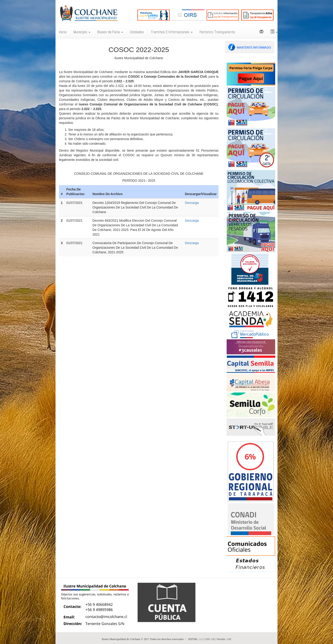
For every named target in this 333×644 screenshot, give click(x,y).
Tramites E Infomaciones (172, 32)
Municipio (82, 32)
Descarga (192, 203)
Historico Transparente (217, 32)
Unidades (137, 32)
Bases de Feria (110, 32)
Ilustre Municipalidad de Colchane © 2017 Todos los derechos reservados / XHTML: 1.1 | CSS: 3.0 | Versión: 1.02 (166, 639)
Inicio (63, 32)
